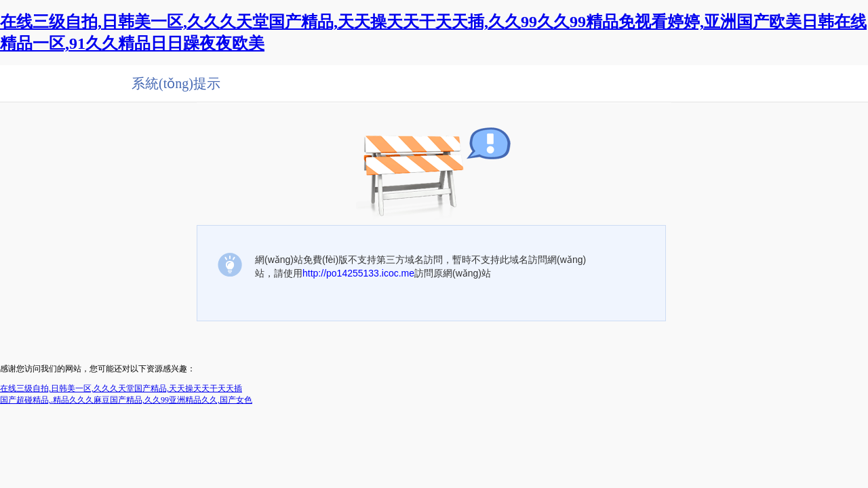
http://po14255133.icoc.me (358, 273)
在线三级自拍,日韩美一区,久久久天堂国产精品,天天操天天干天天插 (121, 388)
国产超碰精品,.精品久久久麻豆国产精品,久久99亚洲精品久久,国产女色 (126, 400)
